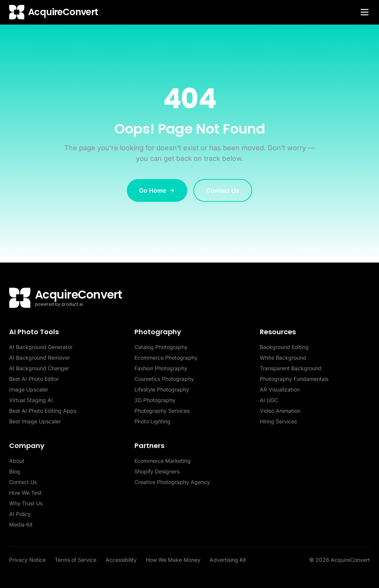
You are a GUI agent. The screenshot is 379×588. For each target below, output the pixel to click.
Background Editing (284, 347)
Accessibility (121, 560)
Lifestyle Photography (162, 389)
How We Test (25, 493)
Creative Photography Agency (172, 482)
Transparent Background (291, 368)
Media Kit (21, 524)
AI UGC (269, 400)
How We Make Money (173, 560)
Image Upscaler (29, 389)
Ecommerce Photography (166, 358)
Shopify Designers (157, 471)
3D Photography (155, 400)
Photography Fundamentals (294, 379)
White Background (283, 358)
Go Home (157, 190)
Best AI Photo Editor (34, 379)
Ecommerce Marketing (163, 461)
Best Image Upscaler (35, 421)
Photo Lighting (152, 421)
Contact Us (223, 190)
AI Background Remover (39, 358)
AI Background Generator (41, 347)
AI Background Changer (39, 368)
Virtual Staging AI (31, 400)
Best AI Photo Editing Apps (43, 411)
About (17, 461)
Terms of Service (76, 560)
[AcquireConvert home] (54, 12)
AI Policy (20, 514)
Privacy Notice (27, 560)
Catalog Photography (161, 347)
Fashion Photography (161, 368)
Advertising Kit (228, 560)
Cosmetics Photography (164, 379)
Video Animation (280, 411)
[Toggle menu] (365, 12)
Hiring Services (278, 421)
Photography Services (162, 411)
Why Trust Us (26, 503)
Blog (15, 471)
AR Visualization (280, 389)
